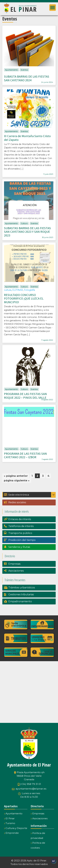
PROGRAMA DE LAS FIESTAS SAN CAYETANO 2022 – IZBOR (25, 455)
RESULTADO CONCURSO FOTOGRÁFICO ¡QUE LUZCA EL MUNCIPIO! (24, 299)
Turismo (10, 823)
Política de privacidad (38, 836)
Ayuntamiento (11, 70)
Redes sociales (17, 502)
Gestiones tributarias (21, 594)
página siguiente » (17, 480)
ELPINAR (18, 290)
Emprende (11, 833)
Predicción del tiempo (22, 540)
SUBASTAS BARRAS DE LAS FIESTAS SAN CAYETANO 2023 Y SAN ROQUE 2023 (27, 232)
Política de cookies (38, 845)
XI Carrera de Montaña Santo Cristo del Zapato (27, 138)
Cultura (24, 223)
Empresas (14, 564)
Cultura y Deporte (16, 828)
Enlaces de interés (20, 519)
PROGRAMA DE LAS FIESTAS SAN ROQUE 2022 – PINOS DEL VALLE (25, 396)
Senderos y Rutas (19, 547)
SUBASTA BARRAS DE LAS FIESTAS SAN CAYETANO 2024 (27, 78)
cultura (8, 290)
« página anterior (16, 476)
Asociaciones (16, 571)
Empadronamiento (20, 601)
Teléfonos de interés (21, 526)
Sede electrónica (17, 495)
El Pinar (9, 818)
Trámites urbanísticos (22, 588)
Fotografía (29, 290)
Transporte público (20, 533)
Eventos (24, 70)
